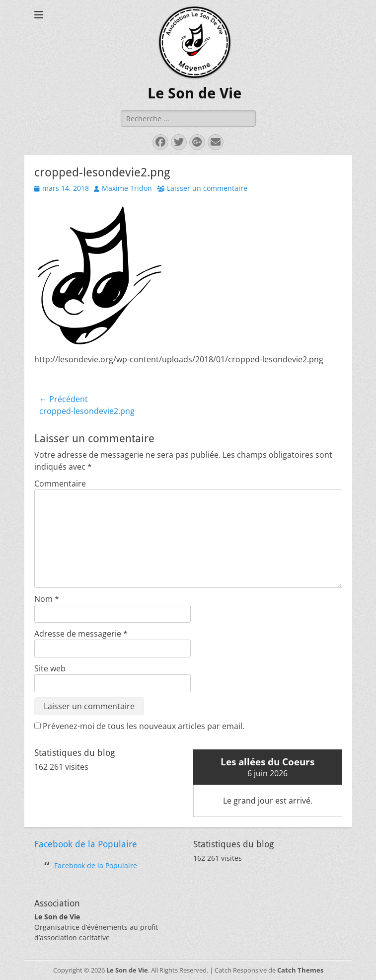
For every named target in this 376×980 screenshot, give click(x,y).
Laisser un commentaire (207, 188)
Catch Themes (300, 970)
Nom (47, 599)
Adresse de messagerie (81, 634)
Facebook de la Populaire (86, 844)
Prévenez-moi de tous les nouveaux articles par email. (144, 726)
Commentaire (60, 484)
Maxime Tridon (127, 188)
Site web (50, 668)
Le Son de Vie (194, 93)
